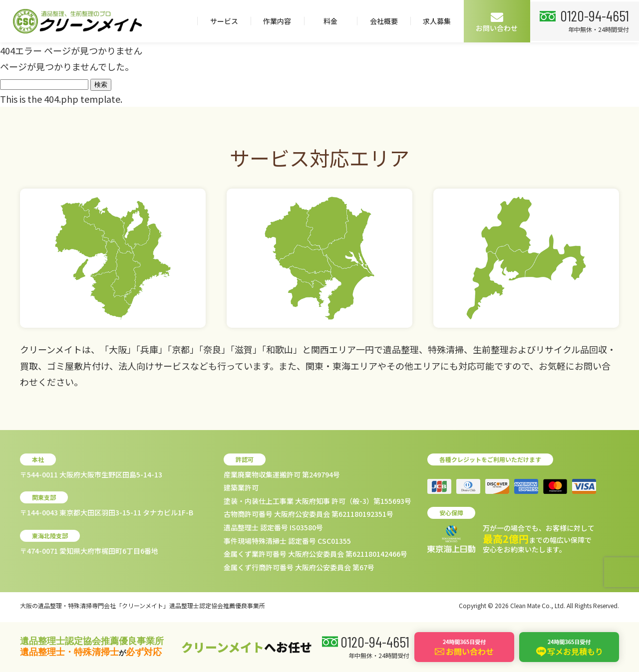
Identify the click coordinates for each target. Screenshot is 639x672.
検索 (101, 85)
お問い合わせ (606, 22)
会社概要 (493, 21)
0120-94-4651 (66, 57)
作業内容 (386, 21)
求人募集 (546, 21)
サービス (333, 21)
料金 (439, 21)
